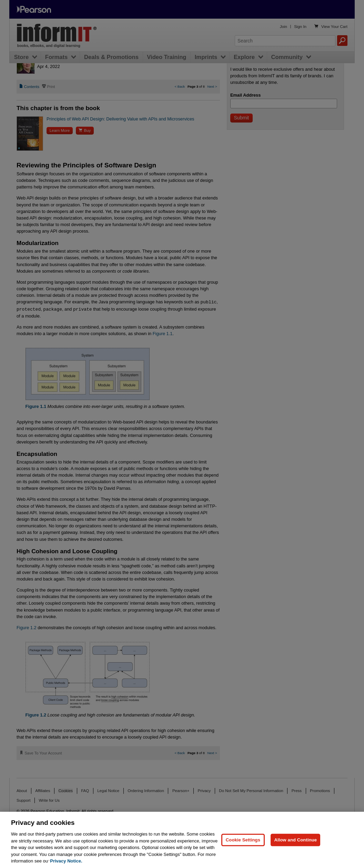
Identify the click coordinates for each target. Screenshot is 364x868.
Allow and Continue (295, 840)
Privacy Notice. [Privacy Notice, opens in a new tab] (66, 861)
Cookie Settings (243, 840)
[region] (182, 840)
